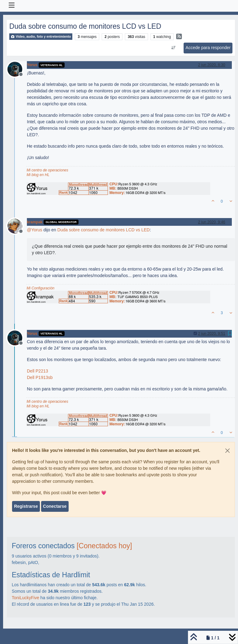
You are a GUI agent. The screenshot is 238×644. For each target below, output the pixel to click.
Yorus (32, 65)
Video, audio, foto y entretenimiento (41, 37)
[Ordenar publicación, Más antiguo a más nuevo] (174, 48)
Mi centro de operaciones (47, 170)
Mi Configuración (40, 288)
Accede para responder (208, 48)
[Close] (227, 451)
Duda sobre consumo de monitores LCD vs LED (104, 230)
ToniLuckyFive (25, 598)
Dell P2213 (38, 371)
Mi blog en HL (38, 175)
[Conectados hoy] (104, 546)
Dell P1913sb (40, 377)
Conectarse (55, 506)
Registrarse (26, 506)
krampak (35, 222)
